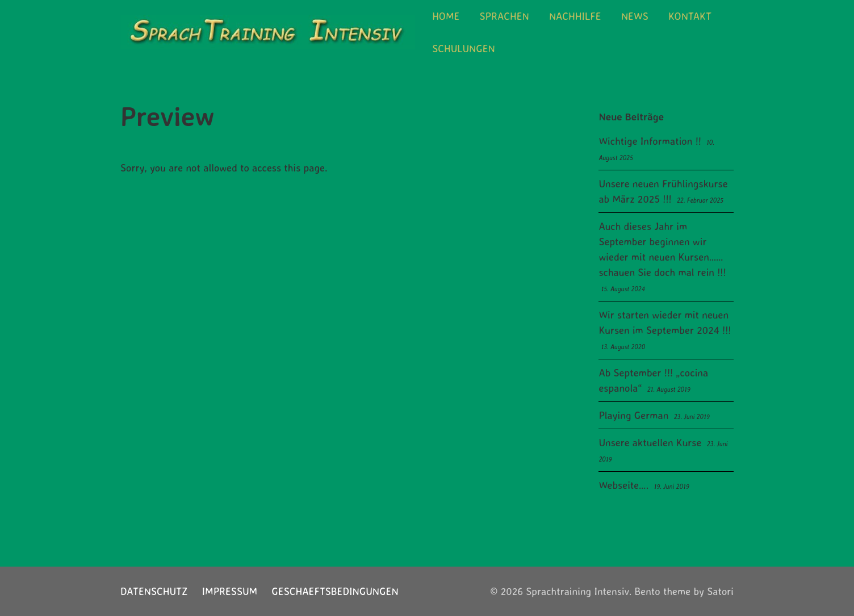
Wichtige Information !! (650, 141)
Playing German (633, 415)
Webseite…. (623, 485)
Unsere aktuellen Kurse (650, 442)
